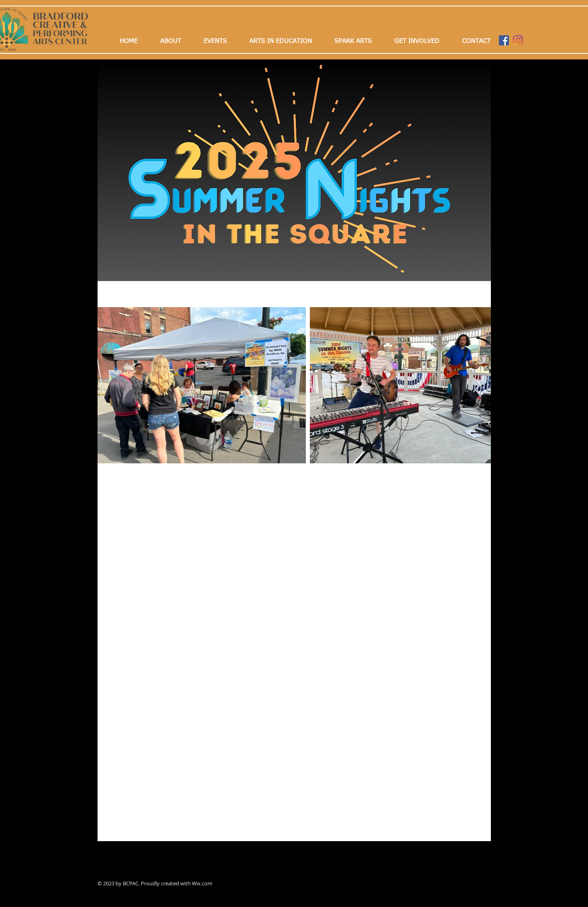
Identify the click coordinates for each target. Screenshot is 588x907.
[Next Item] (477, 385)
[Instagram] (518, 40)
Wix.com (202, 883)
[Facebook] (504, 40)
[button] (215, 41)
